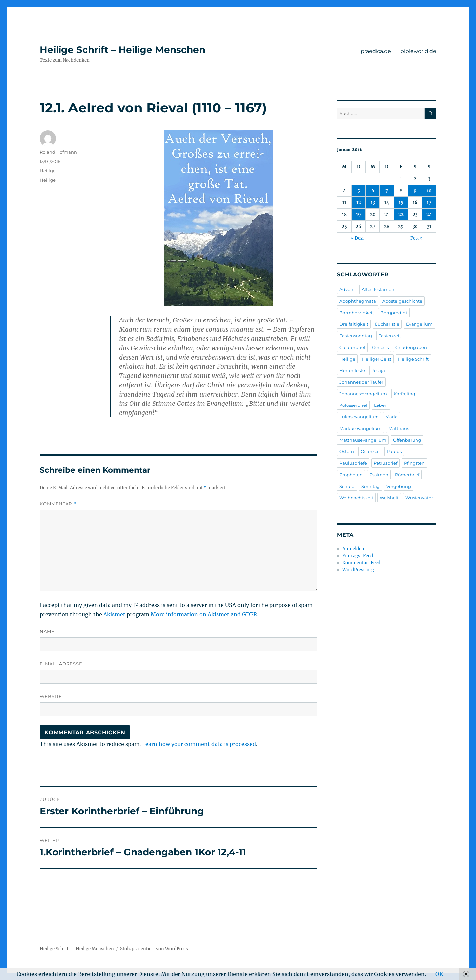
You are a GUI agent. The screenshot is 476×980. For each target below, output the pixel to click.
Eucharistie (387, 324)
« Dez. (357, 238)
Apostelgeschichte (402, 301)
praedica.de (376, 51)
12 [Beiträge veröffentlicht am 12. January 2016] (359, 203)
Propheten (351, 475)
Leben (381, 405)
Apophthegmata (358, 301)
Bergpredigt (394, 313)
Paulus (394, 451)
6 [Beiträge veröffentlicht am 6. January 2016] (373, 191)
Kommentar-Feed (361, 563)
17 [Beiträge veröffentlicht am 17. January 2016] (429, 203)
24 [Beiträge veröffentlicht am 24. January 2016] (429, 214)
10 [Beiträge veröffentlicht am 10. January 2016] (429, 191)
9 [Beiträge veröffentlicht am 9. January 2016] (415, 191)
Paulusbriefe (353, 463)
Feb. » (416, 238)
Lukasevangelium (359, 417)
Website (51, 696)
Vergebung (399, 486)
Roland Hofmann (58, 152)
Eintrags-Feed (358, 556)
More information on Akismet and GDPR (204, 614)
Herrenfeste (352, 370)
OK (439, 974)
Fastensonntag (356, 336)
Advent (347, 289)
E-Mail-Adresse (61, 664)
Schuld (347, 486)
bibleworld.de (418, 51)
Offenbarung (407, 440)
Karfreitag (404, 394)
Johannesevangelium (363, 394)
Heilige (48, 171)
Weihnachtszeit (356, 498)
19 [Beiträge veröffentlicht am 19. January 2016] (358, 214)
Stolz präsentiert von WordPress (154, 949)
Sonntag (371, 486)
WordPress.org (358, 570)
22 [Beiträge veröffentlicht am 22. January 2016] (401, 214)
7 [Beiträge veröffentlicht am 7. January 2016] (387, 191)
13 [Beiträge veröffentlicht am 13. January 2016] (373, 203)
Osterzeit (370, 451)
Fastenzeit (390, 336)
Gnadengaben (411, 347)
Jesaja (378, 370)
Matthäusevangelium (363, 440)
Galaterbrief (352, 347)
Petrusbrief (385, 463)
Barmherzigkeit (357, 313)
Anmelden (353, 549)
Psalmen (379, 475)
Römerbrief (407, 475)
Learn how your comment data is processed (199, 744)
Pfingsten (414, 463)
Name (47, 631)
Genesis (380, 347)
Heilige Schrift (413, 359)
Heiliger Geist (377, 359)
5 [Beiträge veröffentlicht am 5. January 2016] (359, 191)
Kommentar (58, 504)
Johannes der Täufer (361, 382)
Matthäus (399, 428)
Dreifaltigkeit (354, 324)
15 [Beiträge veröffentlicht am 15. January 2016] (401, 203)
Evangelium (419, 324)
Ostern (347, 451)
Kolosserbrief (353, 405)
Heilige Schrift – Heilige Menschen (122, 50)
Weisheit (389, 498)
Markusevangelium (361, 428)
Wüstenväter (419, 498)
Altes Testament (379, 289)
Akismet (114, 614)
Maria (392, 417)
